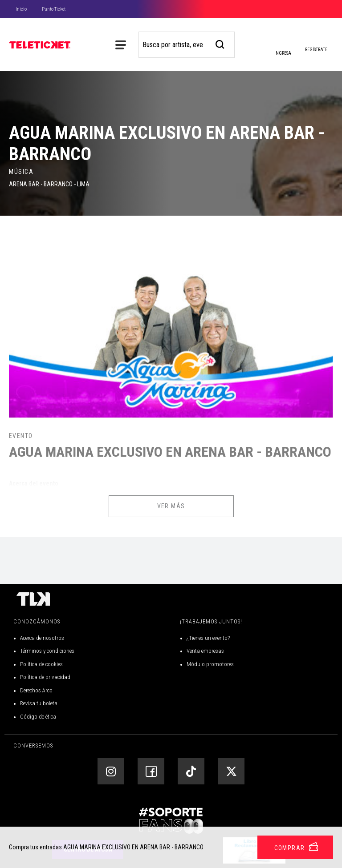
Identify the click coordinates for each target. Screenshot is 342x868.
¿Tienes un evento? (208, 638)
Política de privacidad (45, 677)
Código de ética (38, 717)
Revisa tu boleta (39, 703)
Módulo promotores (210, 664)
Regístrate (316, 50)
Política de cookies (41, 664)
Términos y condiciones (47, 651)
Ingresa (282, 46)
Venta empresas (205, 651)
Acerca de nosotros (42, 638)
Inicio (21, 9)
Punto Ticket (54, 9)
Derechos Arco (36, 690)
